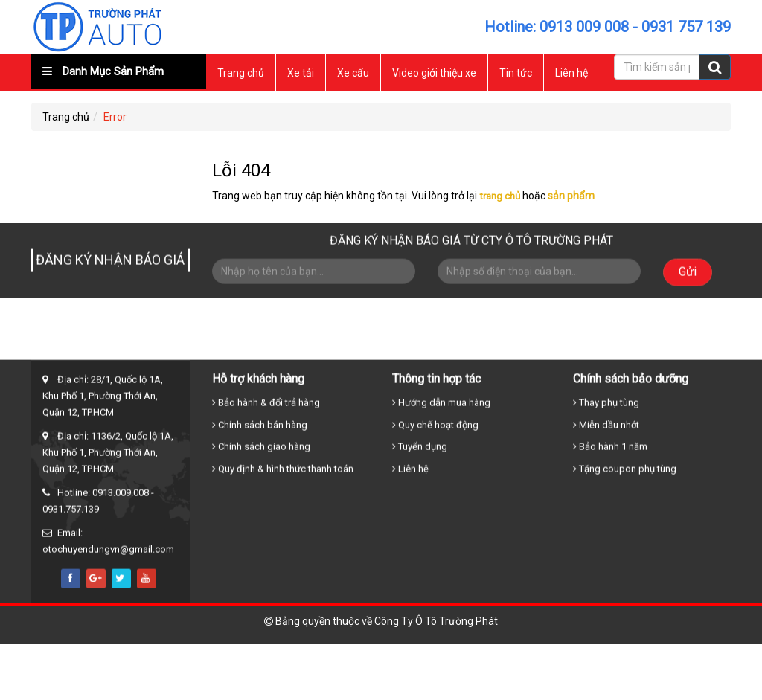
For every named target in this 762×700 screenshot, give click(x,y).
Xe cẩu (353, 73)
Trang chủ (241, 73)
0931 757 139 (686, 27)
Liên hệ (571, 73)
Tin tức (516, 73)
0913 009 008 (584, 27)
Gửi (688, 276)
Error (115, 117)
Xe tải (301, 73)
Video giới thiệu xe (434, 73)
